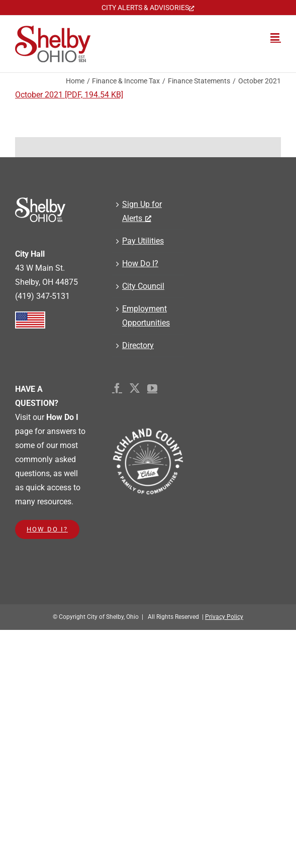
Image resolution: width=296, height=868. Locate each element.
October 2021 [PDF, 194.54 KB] (69, 95)
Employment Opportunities (146, 316)
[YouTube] (152, 388)
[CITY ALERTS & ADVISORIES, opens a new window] (148, 8)
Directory (138, 345)
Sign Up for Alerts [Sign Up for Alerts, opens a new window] (142, 211)
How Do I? (140, 263)
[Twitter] (135, 388)
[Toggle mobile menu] (276, 37)
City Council (143, 286)
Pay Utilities (143, 241)
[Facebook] (117, 388)
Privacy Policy (224, 617)
